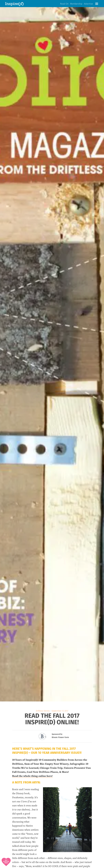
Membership (76, 4)
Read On (64, 4)
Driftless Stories (43, 711)
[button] (97, 4)
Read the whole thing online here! (32, 776)
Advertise (88, 4)
